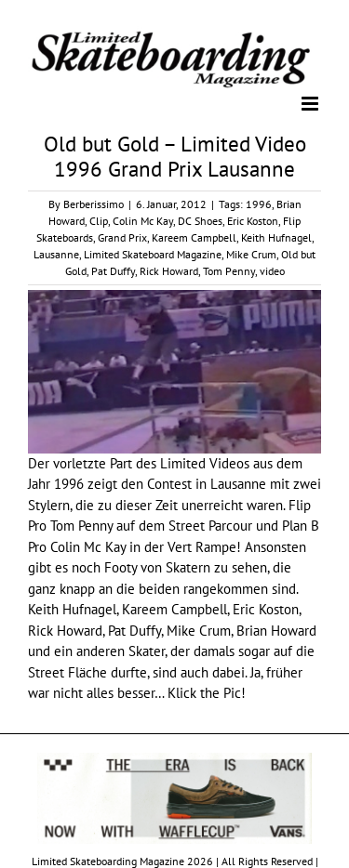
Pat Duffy (113, 271)
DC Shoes (200, 221)
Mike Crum (251, 254)
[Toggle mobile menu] (311, 104)
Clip (99, 221)
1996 (259, 204)
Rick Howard (169, 271)
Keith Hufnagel (276, 237)
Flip (300, 505)
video (272, 271)
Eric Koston (253, 221)
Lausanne (56, 254)
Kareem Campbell (194, 237)
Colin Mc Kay (143, 221)
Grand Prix (122, 237)
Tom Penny (229, 271)
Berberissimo (94, 204)
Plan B (301, 526)
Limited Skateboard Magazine (153, 254)
